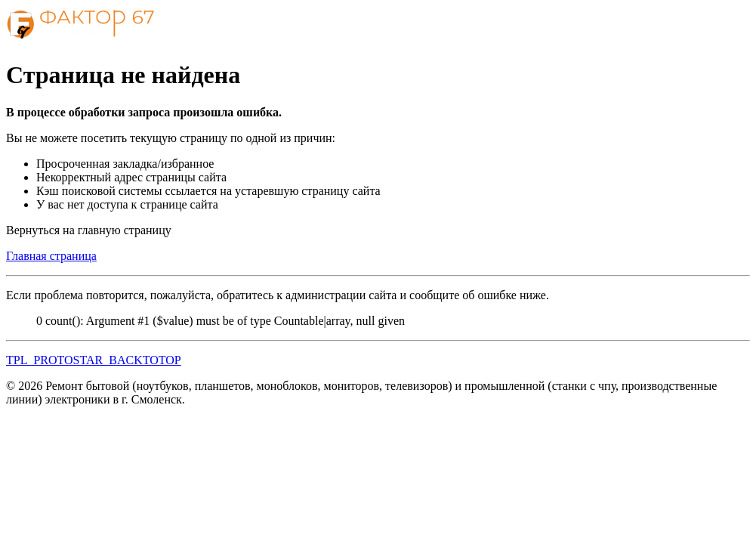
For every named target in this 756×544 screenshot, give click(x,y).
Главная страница (51, 256)
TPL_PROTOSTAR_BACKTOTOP (94, 360)
